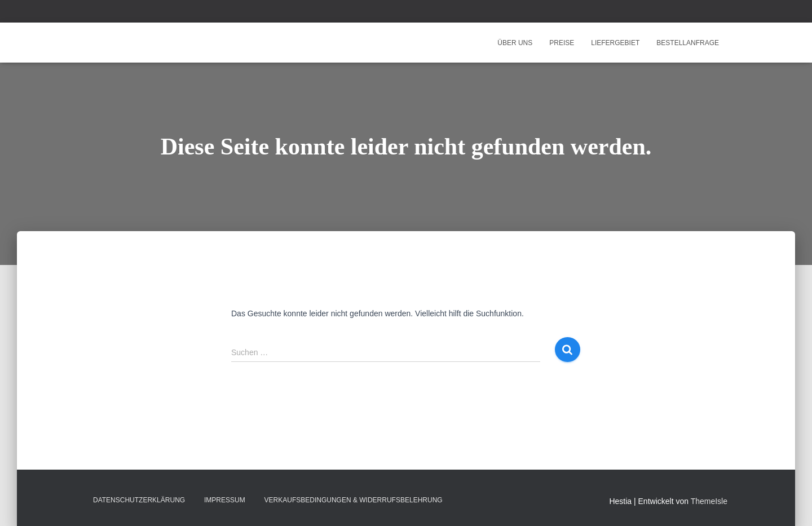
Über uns (515, 43)
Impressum (225, 500)
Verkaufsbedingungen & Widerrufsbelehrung (354, 500)
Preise (562, 43)
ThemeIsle (709, 501)
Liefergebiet (615, 43)
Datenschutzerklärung (139, 500)
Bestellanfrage (688, 43)
